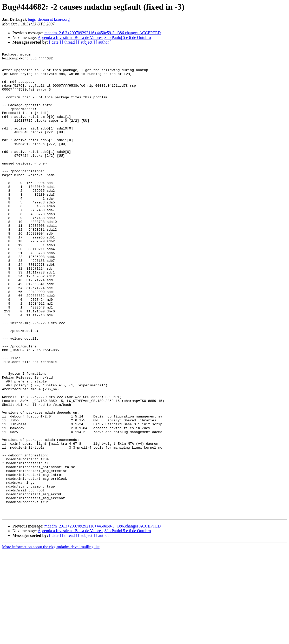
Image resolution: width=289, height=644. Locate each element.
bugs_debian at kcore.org (49, 19)
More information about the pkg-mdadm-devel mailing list (51, 639)
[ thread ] (70, 42)
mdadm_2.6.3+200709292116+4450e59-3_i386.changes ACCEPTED (103, 33)
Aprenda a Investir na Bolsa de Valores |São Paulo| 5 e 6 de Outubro (94, 37)
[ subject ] (87, 42)
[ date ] (55, 42)
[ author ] (104, 42)
